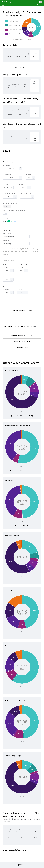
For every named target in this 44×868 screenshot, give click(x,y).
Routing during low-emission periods (14, 211)
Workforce (6, 241)
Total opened (7, 175)
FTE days (28, 175)
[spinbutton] (11, 168)
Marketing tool (7, 233)
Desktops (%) (21, 267)
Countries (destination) (10, 203)
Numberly (14, 865)
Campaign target (8, 218)
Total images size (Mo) (9, 194)
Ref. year (6, 184)
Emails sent (6, 165)
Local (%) (20, 290)
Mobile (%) (6, 290)
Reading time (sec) (26, 194)
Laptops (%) (6, 267)
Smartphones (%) (8, 277)
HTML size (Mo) (21, 184)
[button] (22, 162)
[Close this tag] (10, 206)
